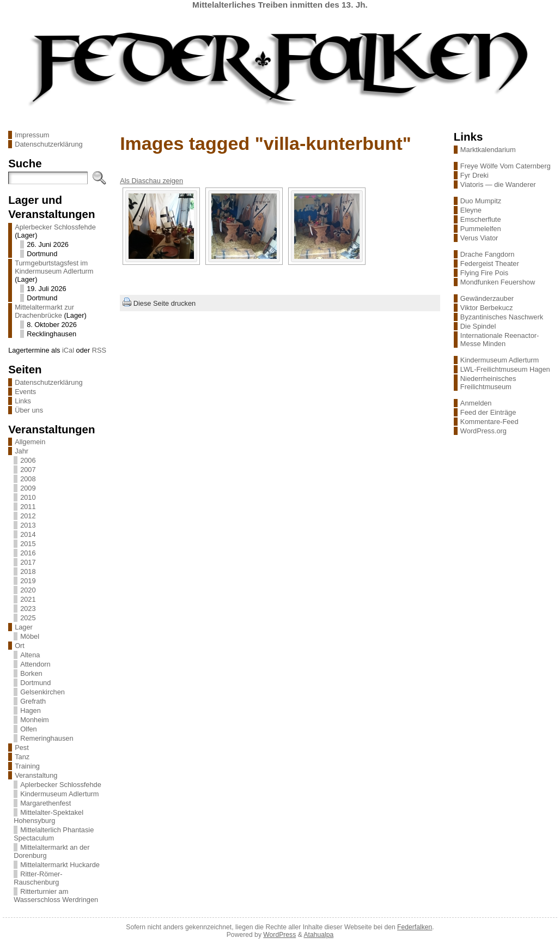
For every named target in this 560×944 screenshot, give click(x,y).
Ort (20, 646)
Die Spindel (478, 326)
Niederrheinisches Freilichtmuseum (488, 383)
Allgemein (30, 442)
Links (23, 401)
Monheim (35, 720)
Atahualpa (318, 935)
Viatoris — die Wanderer (498, 184)
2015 (28, 544)
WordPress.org (483, 431)
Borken (31, 673)
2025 (28, 618)
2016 (28, 553)
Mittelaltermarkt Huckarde (60, 865)
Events (25, 392)
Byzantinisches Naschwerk (502, 317)
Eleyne (471, 210)
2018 (28, 571)
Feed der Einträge (488, 412)
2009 (28, 488)
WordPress (279, 935)
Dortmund (35, 683)
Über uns (29, 410)
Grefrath (33, 701)
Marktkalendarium (488, 150)
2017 (28, 562)
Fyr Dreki (474, 175)
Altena (30, 655)
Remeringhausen (47, 738)
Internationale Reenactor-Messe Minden (500, 340)
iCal (68, 350)
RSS (99, 350)
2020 (28, 590)
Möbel (30, 636)
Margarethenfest (45, 803)
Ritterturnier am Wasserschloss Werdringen (56, 895)
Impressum (32, 135)
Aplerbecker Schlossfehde (55, 227)
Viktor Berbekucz (487, 308)
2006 (28, 460)
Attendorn (35, 664)
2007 (28, 470)
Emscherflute (481, 219)
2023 (28, 609)
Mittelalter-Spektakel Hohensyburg (48, 816)
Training (27, 766)
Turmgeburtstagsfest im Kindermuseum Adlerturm (54, 267)
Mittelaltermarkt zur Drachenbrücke (44, 311)
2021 (28, 599)
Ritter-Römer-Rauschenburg (38, 878)
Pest (22, 748)
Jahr (22, 451)
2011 (28, 507)
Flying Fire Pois (484, 273)
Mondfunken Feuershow (498, 282)
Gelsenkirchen (42, 692)
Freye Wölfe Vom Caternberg (506, 166)
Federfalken (415, 927)
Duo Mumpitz (481, 201)
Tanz (22, 757)
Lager (24, 627)
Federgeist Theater (490, 264)
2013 (28, 525)
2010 (28, 497)
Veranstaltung (36, 775)
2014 (28, 534)
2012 (28, 516)
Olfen (29, 729)
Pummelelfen (481, 229)
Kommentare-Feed (489, 422)
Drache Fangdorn (488, 254)
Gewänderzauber (487, 298)
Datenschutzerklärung (48, 144)
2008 (28, 479)
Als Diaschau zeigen (151, 181)
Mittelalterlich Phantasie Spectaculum (54, 834)
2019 (28, 581)
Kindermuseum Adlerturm (59, 794)
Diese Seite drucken (165, 303)
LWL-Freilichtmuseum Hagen (505, 369)
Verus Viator (479, 238)
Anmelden (476, 403)
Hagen (31, 710)
